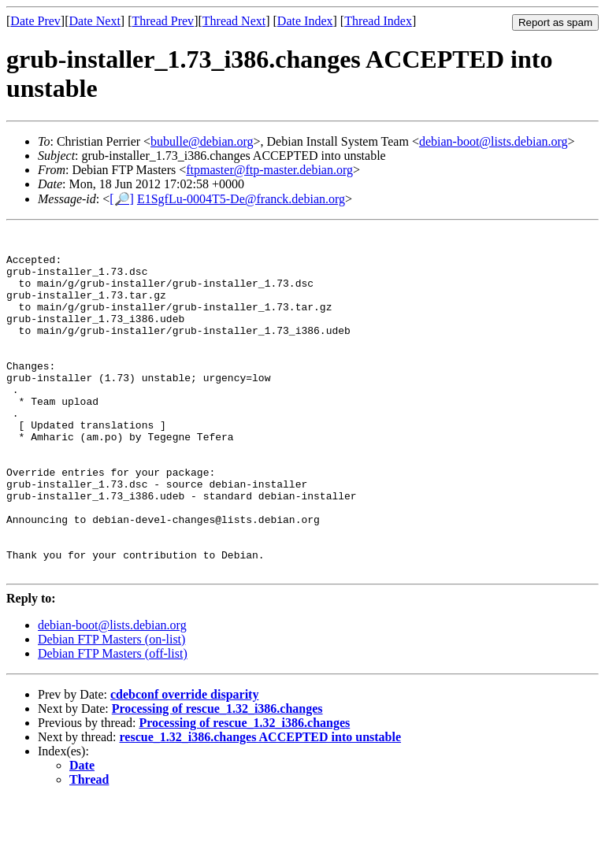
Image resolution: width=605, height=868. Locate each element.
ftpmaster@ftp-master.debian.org (269, 170)
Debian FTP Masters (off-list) (113, 722)
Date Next (95, 21)
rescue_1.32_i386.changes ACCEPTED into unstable (261, 805)
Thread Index (378, 21)
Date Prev (35, 21)
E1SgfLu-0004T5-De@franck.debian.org (241, 199)
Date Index (305, 21)
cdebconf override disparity (184, 763)
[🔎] (122, 199)
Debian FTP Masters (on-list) (111, 708)
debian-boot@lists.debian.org (494, 141)
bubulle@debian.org (202, 141)
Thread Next (234, 21)
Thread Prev (163, 21)
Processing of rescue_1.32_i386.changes (217, 777)
